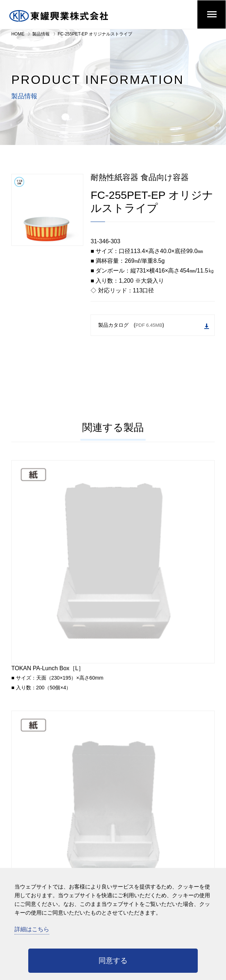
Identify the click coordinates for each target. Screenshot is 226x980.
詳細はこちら (32, 929)
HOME (18, 34)
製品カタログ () (154, 326)
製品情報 (41, 34)
